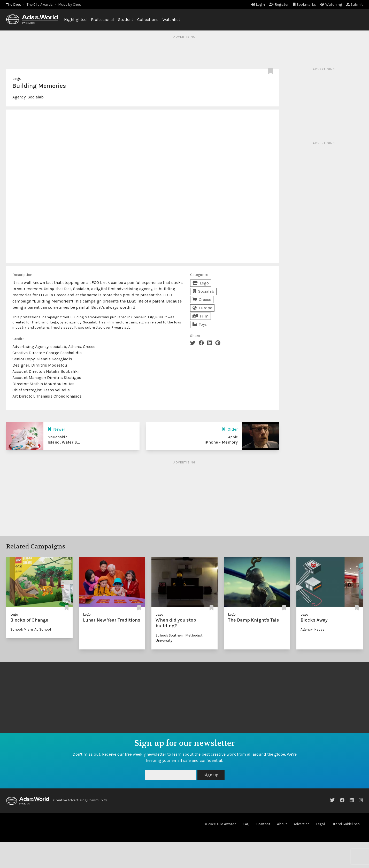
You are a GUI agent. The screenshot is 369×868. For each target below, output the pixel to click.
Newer (56, 429)
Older (230, 429)
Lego (17, 78)
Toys (200, 324)
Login (258, 5)
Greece (202, 300)
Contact (263, 824)
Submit (354, 5)
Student (126, 20)
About (282, 824)
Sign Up (211, 775)
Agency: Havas (313, 629)
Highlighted (75, 20)
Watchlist (171, 20)
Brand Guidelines (346, 824)
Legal (320, 824)
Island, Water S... (64, 442)
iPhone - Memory (221, 442)
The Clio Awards (40, 5)
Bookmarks (305, 5)
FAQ (246, 824)
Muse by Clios (70, 5)
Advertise (302, 824)
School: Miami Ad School (31, 629)
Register (279, 5)
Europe (202, 308)
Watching (331, 5)
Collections (148, 20)
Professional (102, 20)
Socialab (36, 97)
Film (201, 316)
